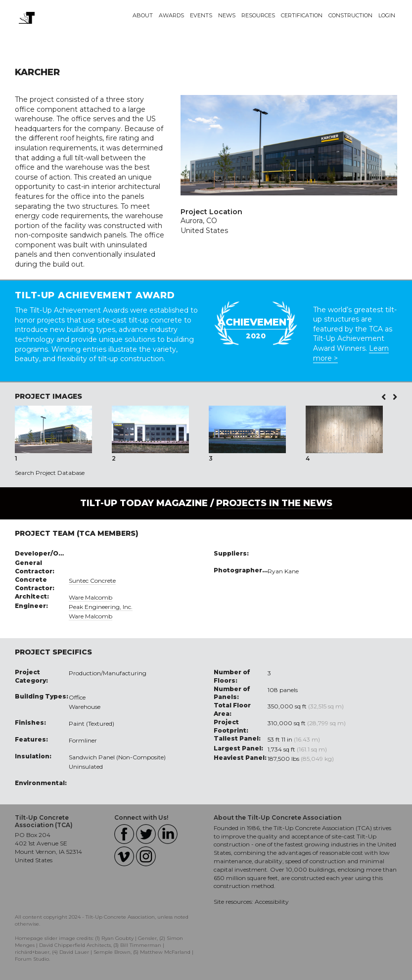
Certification (302, 15)
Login (387, 15)
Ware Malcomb (91, 597)
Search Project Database (50, 473)
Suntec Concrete (92, 581)
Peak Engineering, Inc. (101, 607)
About (143, 15)
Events (201, 15)
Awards (171, 15)
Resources (258, 15)
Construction (350, 15)
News (227, 15)
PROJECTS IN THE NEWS (274, 503)
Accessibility (272, 902)
